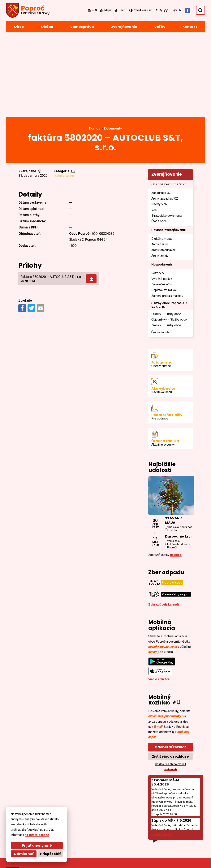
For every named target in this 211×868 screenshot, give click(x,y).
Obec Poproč (110, 858)
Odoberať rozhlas (171, 669)
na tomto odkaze (37, 835)
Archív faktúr (65, 97)
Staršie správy (162, 756)
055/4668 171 (181, 831)
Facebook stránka (184, 840)
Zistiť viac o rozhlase (170, 678)
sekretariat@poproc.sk (188, 836)
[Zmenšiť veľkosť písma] (157, 10)
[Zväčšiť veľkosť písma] (166, 10)
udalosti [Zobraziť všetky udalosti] (176, 476)
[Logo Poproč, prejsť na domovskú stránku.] (28, 10)
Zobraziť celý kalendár (165, 526)
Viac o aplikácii (159, 601)
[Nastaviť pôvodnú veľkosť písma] (161, 10)
